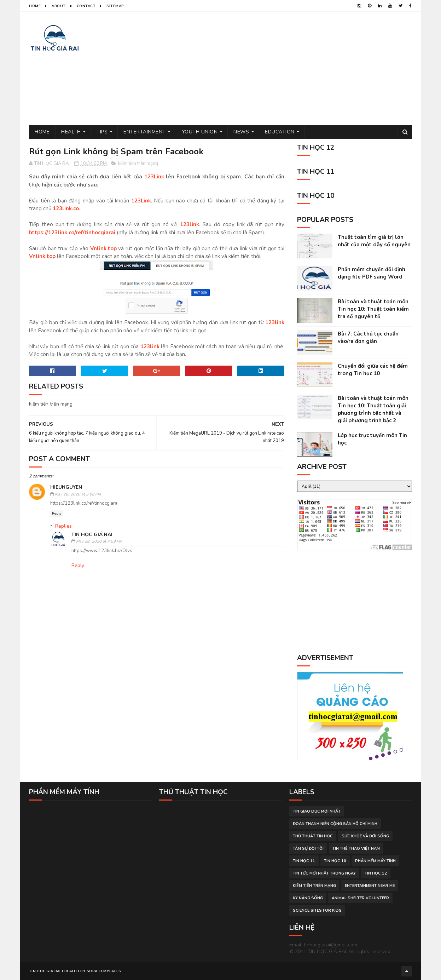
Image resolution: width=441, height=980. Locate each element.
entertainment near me (370, 886)
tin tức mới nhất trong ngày (324, 873)
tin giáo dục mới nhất (317, 811)
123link (190, 224)
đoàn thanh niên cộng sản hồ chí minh (335, 824)
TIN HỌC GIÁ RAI (92, 535)
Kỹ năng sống (308, 898)
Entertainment (145, 132)
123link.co (66, 208)
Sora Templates (104, 971)
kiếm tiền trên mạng (138, 164)
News (241, 132)
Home (35, 6)
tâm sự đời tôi (308, 849)
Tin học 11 (304, 861)
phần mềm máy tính (375, 861)
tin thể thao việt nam (356, 849)
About (59, 6)
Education (280, 132)
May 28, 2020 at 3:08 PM (78, 494)
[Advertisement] (283, 68)
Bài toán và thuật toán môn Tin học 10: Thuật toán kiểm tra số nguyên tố (373, 309)
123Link (154, 177)
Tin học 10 (335, 861)
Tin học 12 (376, 873)
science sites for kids (317, 910)
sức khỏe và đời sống (365, 836)
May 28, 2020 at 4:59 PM (99, 541)
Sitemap (115, 6)
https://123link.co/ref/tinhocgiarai (72, 233)
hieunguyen (66, 487)
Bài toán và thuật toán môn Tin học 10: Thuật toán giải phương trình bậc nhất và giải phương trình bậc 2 (373, 409)
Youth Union (200, 132)
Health (71, 132)
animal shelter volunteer (360, 898)
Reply (57, 514)
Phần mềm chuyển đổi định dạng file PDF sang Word (372, 273)
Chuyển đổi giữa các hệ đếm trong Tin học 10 (373, 370)
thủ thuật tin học (313, 836)
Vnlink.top (103, 248)
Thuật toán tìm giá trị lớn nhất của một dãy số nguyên (374, 241)
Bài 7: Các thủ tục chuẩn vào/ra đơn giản (368, 337)
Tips (102, 132)
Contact (86, 6)
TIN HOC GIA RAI (45, 971)
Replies (63, 526)
